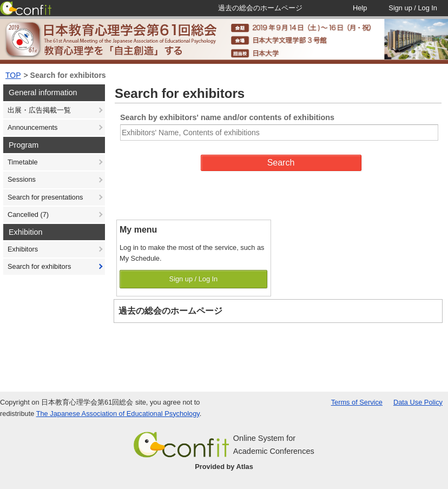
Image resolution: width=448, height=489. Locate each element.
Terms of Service (357, 402)
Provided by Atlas (224, 467)
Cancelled (28, 214)
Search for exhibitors (68, 75)
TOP (13, 75)
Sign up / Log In (194, 279)
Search (281, 163)
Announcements (32, 127)
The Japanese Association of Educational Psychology (118, 414)
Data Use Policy (418, 402)
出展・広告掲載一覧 (39, 110)
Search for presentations (45, 197)
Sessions (22, 179)
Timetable (23, 162)
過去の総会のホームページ (170, 311)
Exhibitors (23, 249)
